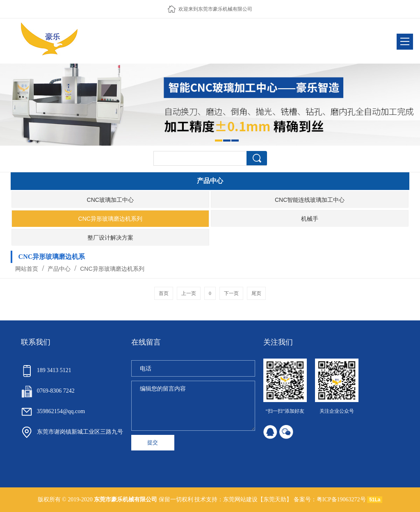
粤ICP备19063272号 (341, 499)
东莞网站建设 (240, 499)
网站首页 (27, 269)
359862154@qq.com (53, 411)
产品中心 (59, 269)
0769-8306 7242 (48, 391)
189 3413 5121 (46, 370)
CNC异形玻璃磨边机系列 (111, 269)
